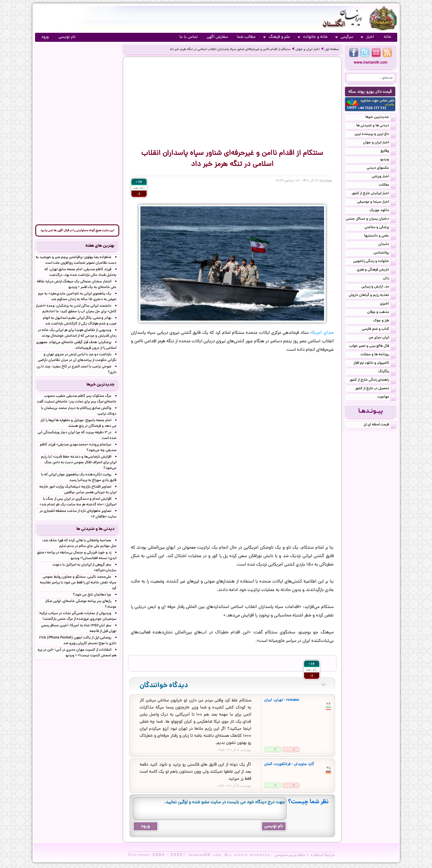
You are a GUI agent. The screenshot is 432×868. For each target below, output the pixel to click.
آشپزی (388, 304)
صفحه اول (332, 49)
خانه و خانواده (313, 37)
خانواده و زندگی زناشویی (375, 262)
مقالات (387, 185)
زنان (389, 279)
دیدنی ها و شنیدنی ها (376, 126)
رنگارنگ (387, 372)
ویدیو (388, 160)
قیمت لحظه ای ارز (380, 425)
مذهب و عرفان (382, 313)
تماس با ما (189, 37)
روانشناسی (385, 253)
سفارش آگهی (217, 37)
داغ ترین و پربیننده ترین (375, 135)
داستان (387, 245)
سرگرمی (344, 37)
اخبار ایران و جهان (308, 49)
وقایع (388, 151)
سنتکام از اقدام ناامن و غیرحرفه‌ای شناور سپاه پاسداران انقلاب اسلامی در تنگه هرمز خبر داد (230, 49)
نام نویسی (67, 37)
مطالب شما (246, 37)
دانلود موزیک (383, 211)
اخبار (367, 37)
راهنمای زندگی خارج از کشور (373, 380)
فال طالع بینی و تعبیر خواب (373, 347)
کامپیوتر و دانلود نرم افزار (375, 363)
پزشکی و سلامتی (380, 228)
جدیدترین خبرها (381, 118)
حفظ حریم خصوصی (290, 855)
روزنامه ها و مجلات (378, 355)
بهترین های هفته (100, 246)
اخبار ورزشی (384, 177)
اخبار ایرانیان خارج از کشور (374, 194)
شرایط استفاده (323, 855)
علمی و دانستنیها (380, 236)
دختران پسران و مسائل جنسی (371, 219)
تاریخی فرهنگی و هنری (376, 270)
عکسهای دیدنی (381, 168)
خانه (388, 37)
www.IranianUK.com (371, 63)
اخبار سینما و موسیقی (376, 202)
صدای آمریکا (323, 333)
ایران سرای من (382, 338)
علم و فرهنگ (277, 37)
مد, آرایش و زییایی (379, 287)
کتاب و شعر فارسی (379, 330)
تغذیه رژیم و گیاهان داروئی (372, 296)
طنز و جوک (385, 321)
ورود (45, 37)
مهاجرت (387, 397)
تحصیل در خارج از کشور (375, 389)
